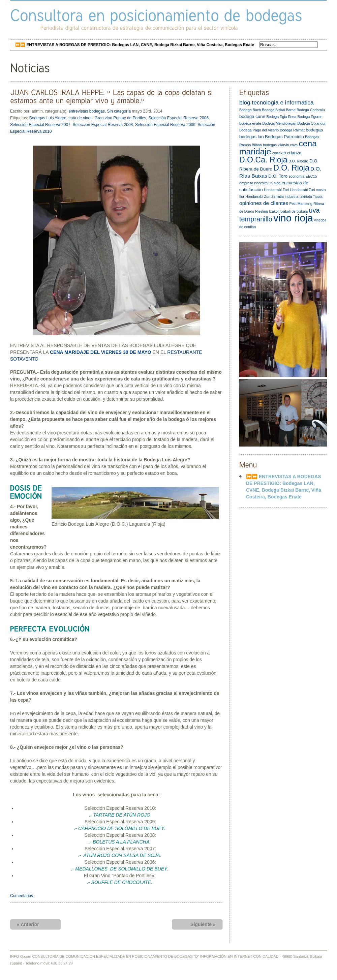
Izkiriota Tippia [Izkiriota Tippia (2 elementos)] (311, 196)
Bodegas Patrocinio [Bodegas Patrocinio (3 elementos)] (284, 137)
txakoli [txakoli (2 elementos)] (274, 211)
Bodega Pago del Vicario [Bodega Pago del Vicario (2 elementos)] (259, 130)
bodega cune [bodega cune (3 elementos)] (252, 116)
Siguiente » (203, 924)
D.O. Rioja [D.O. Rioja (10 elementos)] (291, 168)
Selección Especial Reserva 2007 (40, 125)
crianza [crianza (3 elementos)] (294, 153)
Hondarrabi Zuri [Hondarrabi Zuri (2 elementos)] (276, 190)
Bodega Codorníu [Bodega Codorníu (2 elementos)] (311, 110)
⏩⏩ (135, 45)
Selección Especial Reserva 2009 (165, 125)
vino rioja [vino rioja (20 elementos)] (293, 218)
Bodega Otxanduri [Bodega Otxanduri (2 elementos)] (312, 123)
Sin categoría (119, 111)
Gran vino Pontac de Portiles (120, 118)
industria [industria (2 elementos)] (292, 196)
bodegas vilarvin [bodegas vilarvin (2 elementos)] (276, 145)
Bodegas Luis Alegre (48, 118)
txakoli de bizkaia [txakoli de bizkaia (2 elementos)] (294, 211)
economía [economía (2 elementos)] (296, 176)
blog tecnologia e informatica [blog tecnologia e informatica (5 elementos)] (277, 102)
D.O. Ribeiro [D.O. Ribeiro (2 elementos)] (298, 161)
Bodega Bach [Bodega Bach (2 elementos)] (250, 110)
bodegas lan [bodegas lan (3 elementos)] (252, 137)
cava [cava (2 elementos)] (294, 145)
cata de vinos (80, 118)
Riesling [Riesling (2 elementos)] (262, 211)
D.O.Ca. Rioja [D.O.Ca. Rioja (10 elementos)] (263, 160)
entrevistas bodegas (86, 111)
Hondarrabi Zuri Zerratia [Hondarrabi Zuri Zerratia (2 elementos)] (265, 196)
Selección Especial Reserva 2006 (178, 118)
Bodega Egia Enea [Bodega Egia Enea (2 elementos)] (281, 117)
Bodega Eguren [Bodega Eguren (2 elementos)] (310, 117)
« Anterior (28, 924)
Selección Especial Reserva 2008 (103, 125)
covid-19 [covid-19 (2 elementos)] (279, 153)
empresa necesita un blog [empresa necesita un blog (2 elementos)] (260, 183)
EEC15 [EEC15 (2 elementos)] (311, 176)
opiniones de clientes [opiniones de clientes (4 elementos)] (264, 203)
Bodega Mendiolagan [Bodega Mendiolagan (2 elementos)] (280, 123)
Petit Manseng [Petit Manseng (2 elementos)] (301, 204)
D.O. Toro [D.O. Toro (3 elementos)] (278, 176)
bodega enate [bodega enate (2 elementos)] (250, 123)
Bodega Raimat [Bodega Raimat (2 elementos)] (292, 130)
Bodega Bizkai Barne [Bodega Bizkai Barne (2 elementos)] (279, 110)
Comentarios (22, 896)
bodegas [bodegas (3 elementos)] (314, 130)
